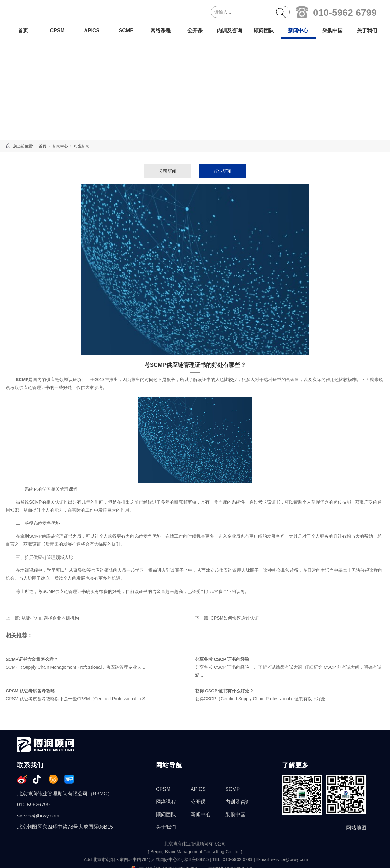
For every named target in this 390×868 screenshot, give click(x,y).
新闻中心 (298, 30)
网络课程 (161, 30)
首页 (23, 30)
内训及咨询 (229, 30)
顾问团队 (264, 30)
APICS (92, 30)
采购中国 (333, 30)
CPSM (57, 30)
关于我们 (367, 30)
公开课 (195, 30)
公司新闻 (168, 171)
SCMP (126, 30)
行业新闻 (82, 146)
